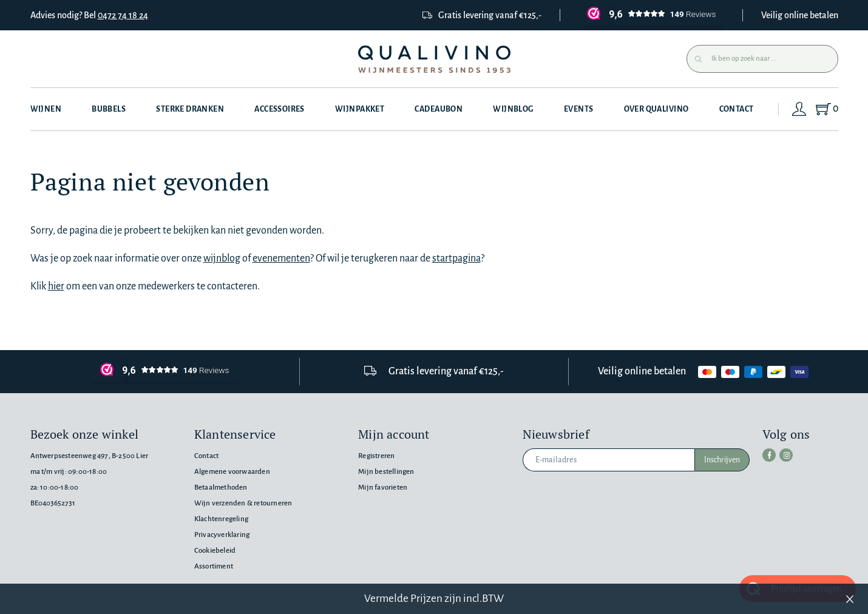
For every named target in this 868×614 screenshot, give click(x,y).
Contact (737, 109)
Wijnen (46, 109)
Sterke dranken (190, 109)
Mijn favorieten (383, 487)
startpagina (456, 258)
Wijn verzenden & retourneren (243, 503)
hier (56, 286)
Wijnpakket (360, 109)
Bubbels (109, 109)
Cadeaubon (439, 109)
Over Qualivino (656, 109)
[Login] (799, 109)
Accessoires (280, 109)
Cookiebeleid (215, 551)
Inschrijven (722, 460)
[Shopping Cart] (826, 109)
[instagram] (786, 455)
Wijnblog (513, 109)
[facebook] (769, 455)
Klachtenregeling (221, 519)
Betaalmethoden (221, 487)
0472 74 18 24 (123, 15)
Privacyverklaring (222, 535)
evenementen (281, 258)
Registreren (376, 456)
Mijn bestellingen (386, 472)
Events (579, 109)
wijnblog (222, 258)
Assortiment (214, 566)
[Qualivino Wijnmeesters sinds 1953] (434, 59)
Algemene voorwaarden (232, 472)
